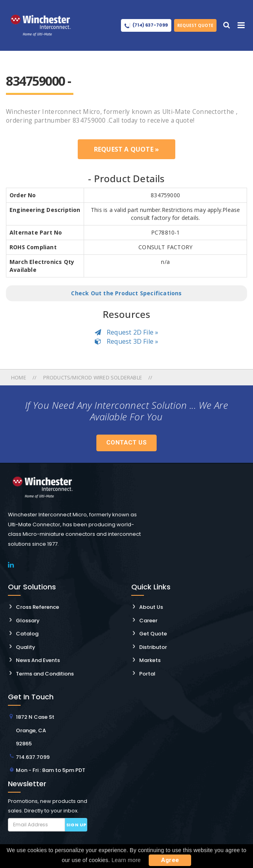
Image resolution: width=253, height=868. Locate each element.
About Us (151, 607)
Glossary (28, 621)
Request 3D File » (127, 341)
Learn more (126, 860)
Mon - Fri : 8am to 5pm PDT (51, 770)
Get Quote (153, 634)
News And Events (38, 660)
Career (148, 621)
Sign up (76, 825)
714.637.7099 (33, 757)
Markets (150, 660)
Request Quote (195, 25)
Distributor (153, 647)
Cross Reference (37, 607)
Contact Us (126, 443)
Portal (147, 674)
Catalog (27, 634)
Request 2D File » (127, 332)
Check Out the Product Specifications (126, 293)
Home (19, 377)
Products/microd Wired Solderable (93, 377)
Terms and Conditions (45, 674)
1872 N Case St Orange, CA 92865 (35, 730)
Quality (26, 647)
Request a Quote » (126, 149)
